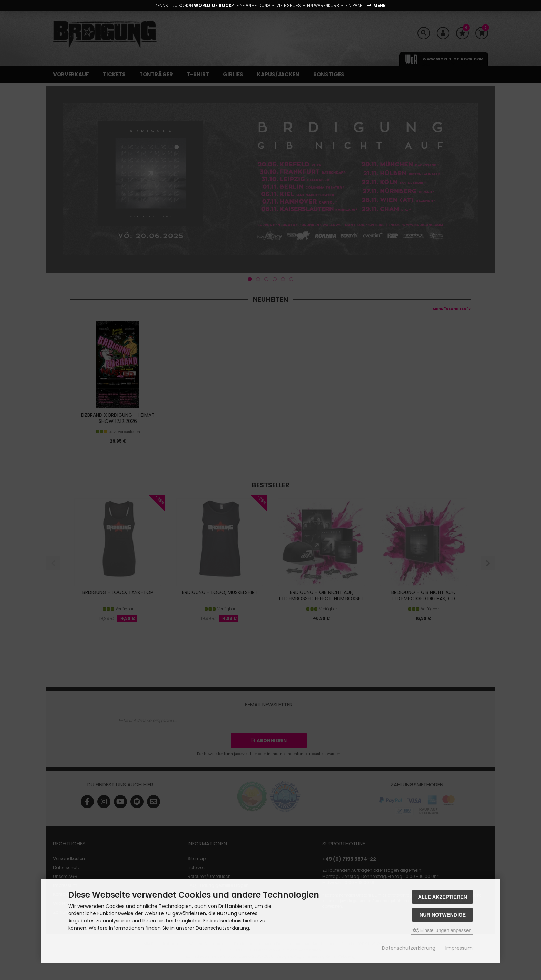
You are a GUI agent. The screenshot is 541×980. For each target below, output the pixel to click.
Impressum (459, 948)
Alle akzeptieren (443, 897)
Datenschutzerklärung (409, 948)
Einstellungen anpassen (442, 930)
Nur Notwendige (443, 915)
